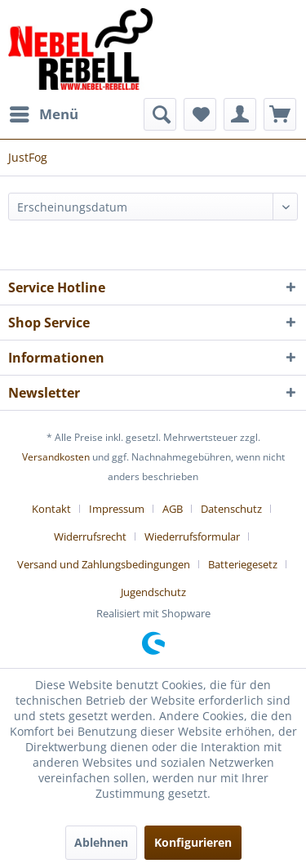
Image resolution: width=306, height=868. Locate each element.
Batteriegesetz (243, 564)
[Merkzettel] (200, 114)
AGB (173, 509)
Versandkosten (56, 457)
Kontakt (51, 509)
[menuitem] (43, 114)
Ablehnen (101, 842)
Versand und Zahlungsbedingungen (104, 564)
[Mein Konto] (240, 114)
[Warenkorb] (280, 114)
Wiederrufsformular (192, 536)
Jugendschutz (153, 592)
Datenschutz (231, 509)
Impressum (117, 509)
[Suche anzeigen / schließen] (160, 114)
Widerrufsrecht (90, 536)
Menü (44, 112)
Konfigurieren (193, 842)
